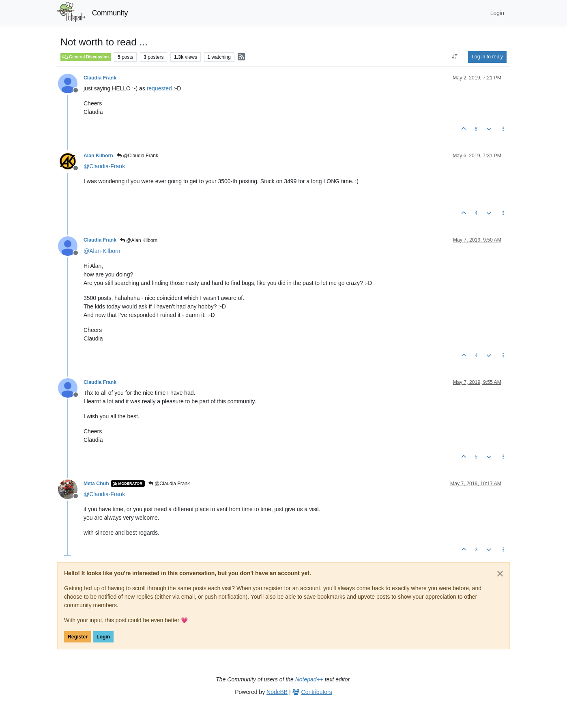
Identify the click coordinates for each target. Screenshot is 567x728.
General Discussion (86, 57)
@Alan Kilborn (139, 240)
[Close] (500, 574)
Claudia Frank (100, 78)
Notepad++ (309, 679)
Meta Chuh (96, 484)
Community (110, 13)
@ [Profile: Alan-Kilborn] (102, 251)
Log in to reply (487, 57)
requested (159, 88)
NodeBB (277, 692)
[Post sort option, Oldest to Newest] (455, 57)
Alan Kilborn (98, 156)
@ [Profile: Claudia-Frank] (104, 166)
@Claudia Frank (137, 156)
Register (78, 637)
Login (103, 637)
